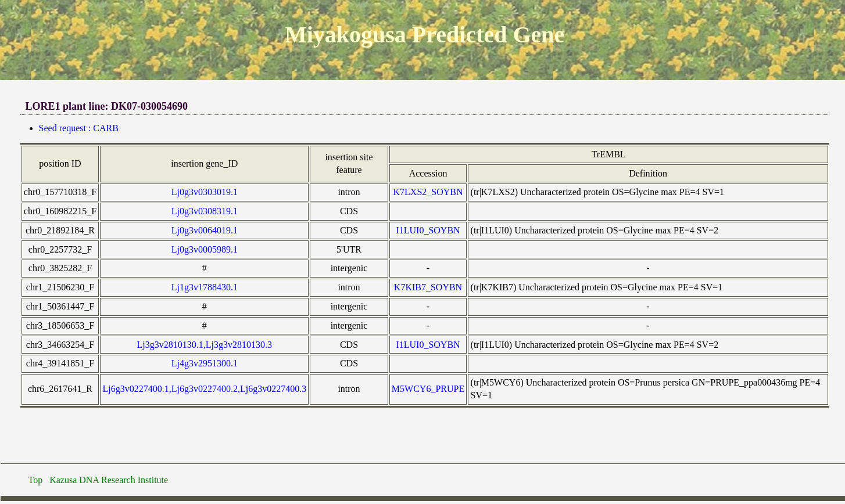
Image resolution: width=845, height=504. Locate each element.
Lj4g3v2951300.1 (205, 363)
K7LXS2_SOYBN (428, 192)
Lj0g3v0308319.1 (205, 211)
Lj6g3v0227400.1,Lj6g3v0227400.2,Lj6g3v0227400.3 (204, 389)
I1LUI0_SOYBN (428, 230)
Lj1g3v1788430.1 (205, 287)
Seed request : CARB (79, 128)
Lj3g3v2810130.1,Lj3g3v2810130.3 (205, 345)
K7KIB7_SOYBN (428, 287)
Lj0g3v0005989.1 (205, 249)
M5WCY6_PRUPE (428, 389)
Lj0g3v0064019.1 (205, 230)
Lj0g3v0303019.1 (205, 192)
